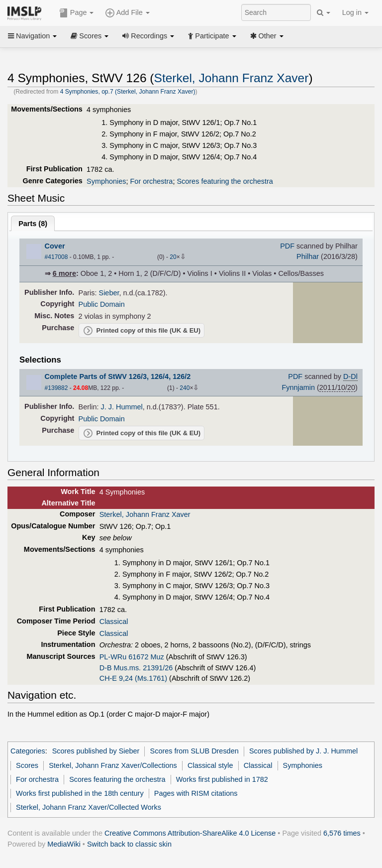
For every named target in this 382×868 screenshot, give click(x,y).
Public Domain (102, 304)
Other (267, 36)
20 (173, 257)
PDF (287, 246)
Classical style (210, 765)
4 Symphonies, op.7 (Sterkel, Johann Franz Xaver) (128, 92)
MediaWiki (64, 844)
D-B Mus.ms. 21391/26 (136, 668)
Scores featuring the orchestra (225, 181)
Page (77, 13)
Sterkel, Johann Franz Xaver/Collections (113, 765)
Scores (90, 36)
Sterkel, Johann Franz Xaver (232, 78)
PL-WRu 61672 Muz (132, 657)
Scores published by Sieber (96, 751)
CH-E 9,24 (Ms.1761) (133, 678)
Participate (212, 36)
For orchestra (152, 181)
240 (185, 388)
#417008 (56, 257)
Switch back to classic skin (129, 844)
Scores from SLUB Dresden (194, 751)
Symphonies (106, 181)
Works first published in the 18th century (80, 793)
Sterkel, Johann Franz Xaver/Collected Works (89, 807)
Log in (355, 12)
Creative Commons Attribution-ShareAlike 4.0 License (190, 833)
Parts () (33, 224)
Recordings (148, 36)
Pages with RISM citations (196, 793)
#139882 (56, 388)
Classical (114, 621)
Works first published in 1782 (222, 779)
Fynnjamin (298, 387)
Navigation (32, 36)
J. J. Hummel (122, 407)
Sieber (109, 293)
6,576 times (342, 833)
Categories (28, 751)
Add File (127, 13)
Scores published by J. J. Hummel (303, 751)
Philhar (308, 256)
